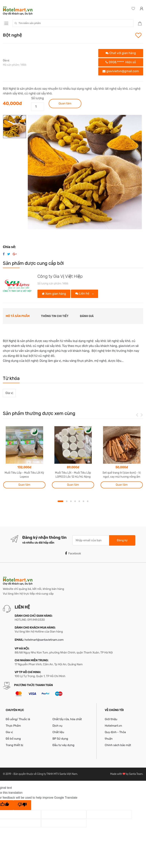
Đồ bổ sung (13, 739)
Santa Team (136, 774)
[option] (85, 172)
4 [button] (75, 501)
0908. (121, 62)
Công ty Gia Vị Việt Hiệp (60, 276)
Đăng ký (122, 540)
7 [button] (88, 501)
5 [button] (79, 501)
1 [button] (60, 501)
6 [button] (83, 501)
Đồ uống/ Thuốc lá (18, 719)
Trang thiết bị (14, 745)
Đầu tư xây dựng (63, 745)
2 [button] (67, 501)
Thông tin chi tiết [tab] (55, 316)
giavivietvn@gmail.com (121, 71)
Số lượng (37, 98)
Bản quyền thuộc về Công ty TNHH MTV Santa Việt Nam (45, 774)
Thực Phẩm (13, 726)
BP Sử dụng (60, 739)
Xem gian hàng (54, 294)
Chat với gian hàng (121, 53)
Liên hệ (83, 293)
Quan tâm (65, 103)
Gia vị (6, 60)
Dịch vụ (57, 726)
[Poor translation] (22, 805)
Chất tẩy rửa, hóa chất (67, 719)
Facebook (73, 553)
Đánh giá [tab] (87, 316)
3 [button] (71, 501)
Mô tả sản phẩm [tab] (18, 316)
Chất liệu (58, 732)
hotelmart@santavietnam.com (44, 640)
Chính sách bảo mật (118, 745)
